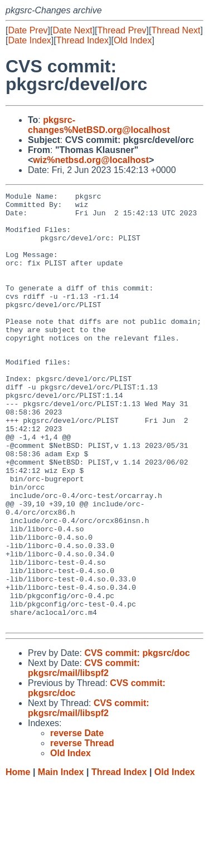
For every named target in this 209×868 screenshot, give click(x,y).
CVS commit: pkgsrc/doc (137, 738)
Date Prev (28, 30)
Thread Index (82, 40)
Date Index (29, 40)
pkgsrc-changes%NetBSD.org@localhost (99, 125)
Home (18, 857)
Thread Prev (122, 30)
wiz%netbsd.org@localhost (91, 160)
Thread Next (176, 30)
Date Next (72, 30)
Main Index (61, 857)
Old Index (133, 40)
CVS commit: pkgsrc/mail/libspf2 (84, 753)
